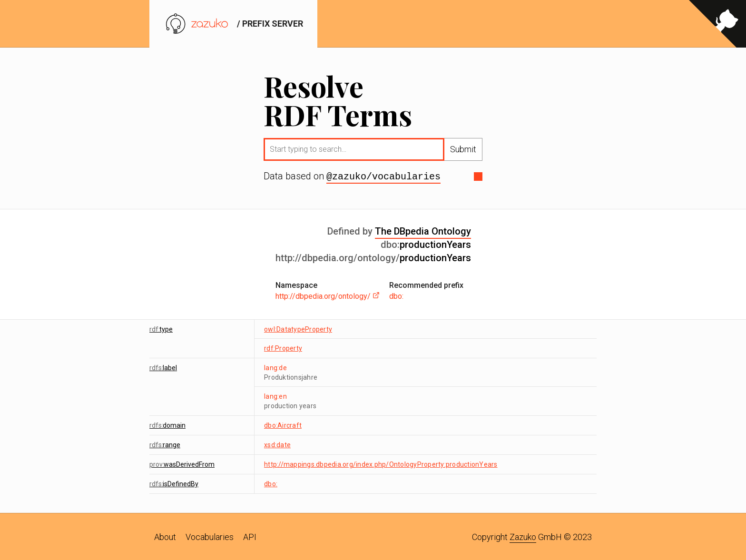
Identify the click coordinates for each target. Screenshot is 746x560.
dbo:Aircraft (283, 424)
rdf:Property (283, 347)
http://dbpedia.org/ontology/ (328, 295)
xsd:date (277, 444)
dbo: (396, 295)
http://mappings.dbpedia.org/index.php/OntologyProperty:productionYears (381, 463)
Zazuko (523, 536)
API (250, 536)
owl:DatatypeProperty (298, 328)
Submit (463, 149)
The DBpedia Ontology (423, 230)
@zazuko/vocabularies (383, 176)
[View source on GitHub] (717, 24)
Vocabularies (210, 536)
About (165, 536)
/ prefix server (233, 24)
